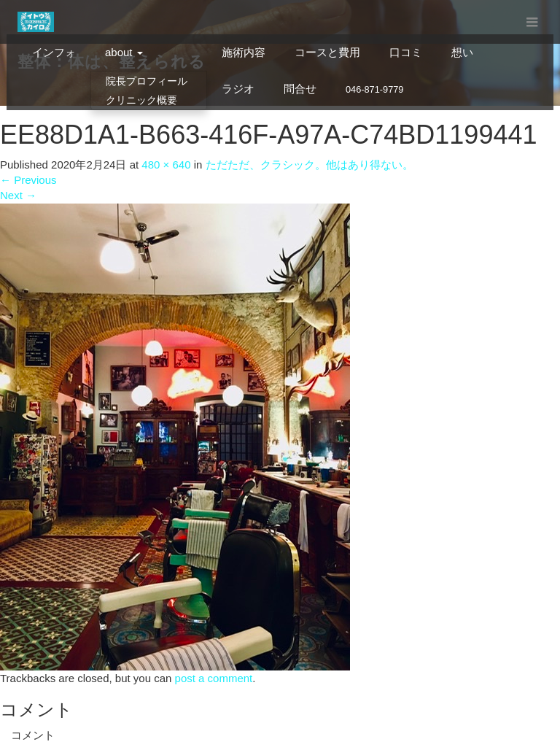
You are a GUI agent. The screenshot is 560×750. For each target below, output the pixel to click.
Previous (28, 180)
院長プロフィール (147, 81)
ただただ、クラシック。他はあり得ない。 (310, 165)
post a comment (214, 678)
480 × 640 (166, 165)
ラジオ (238, 89)
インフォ (54, 52)
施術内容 (244, 52)
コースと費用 (327, 52)
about (124, 52)
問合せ (300, 89)
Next (18, 195)
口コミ (406, 52)
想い (462, 52)
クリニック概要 (141, 100)
